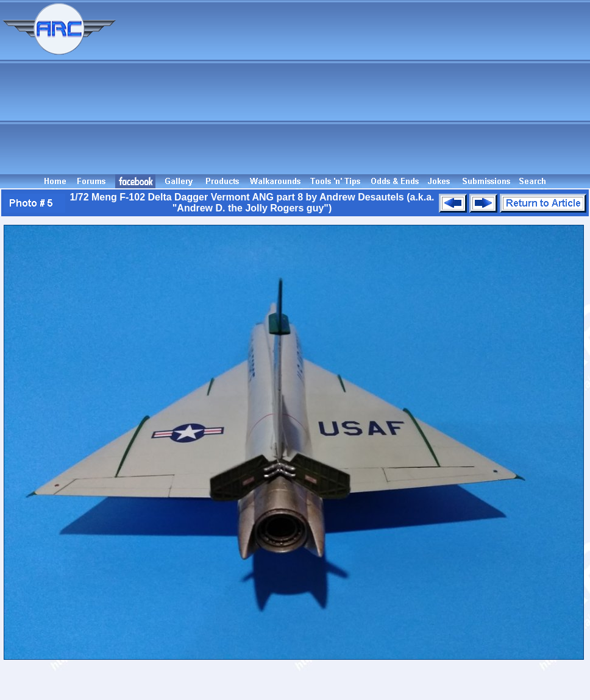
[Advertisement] (355, 87)
